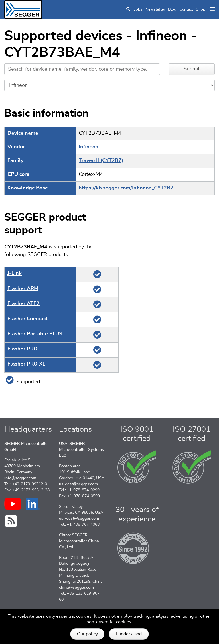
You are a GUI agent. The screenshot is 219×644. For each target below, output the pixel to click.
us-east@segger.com (78, 484)
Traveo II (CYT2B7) (101, 161)
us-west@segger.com (79, 519)
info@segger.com (20, 478)
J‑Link (15, 274)
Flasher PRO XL (26, 364)
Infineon (89, 147)
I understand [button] (129, 634)
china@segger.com (76, 588)
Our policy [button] (87, 634)
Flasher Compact (28, 319)
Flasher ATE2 (24, 304)
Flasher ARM (23, 289)
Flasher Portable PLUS (35, 334)
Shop (201, 9)
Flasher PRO (23, 349)
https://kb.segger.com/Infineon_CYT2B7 (126, 188)
